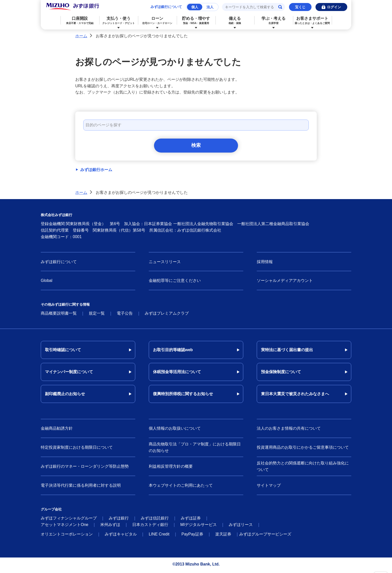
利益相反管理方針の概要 (171, 468)
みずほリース (241, 527)
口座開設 (80, 21)
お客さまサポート (312, 21)
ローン (157, 21)
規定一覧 (97, 315)
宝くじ (300, 7)
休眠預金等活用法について (177, 374)
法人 (210, 7)
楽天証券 (223, 536)
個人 (195, 7)
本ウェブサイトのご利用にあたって (181, 487)
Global (46, 282)
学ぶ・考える (274, 21)
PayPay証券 (192, 536)
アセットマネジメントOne (64, 527)
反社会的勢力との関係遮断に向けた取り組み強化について (303, 468)
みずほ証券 (191, 520)
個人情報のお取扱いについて (175, 430)
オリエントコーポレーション (67, 536)
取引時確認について (63, 352)
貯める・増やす (196, 21)
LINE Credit (159, 536)
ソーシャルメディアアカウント (285, 282)
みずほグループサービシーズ (265, 536)
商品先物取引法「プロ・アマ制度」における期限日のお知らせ (195, 449)
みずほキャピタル (121, 536)
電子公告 (125, 315)
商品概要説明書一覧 (59, 315)
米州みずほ (110, 527)
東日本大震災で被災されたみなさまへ (295, 396)
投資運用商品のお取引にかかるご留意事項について (303, 449)
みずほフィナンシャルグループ (69, 520)
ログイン (334, 7)
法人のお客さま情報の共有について (289, 430)
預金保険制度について (281, 374)
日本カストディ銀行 (150, 527)
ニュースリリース (165, 263)
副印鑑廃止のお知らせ (65, 396)
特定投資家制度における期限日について (77, 449)
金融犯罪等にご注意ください (175, 282)
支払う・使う (119, 21)
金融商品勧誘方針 (57, 430)
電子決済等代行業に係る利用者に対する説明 (81, 487)
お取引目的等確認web (173, 352)
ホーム (81, 36)
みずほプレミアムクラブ (167, 315)
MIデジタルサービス (198, 527)
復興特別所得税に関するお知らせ (183, 396)
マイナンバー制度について (69, 374)
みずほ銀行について (166, 7)
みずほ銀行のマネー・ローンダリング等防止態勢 (85, 468)
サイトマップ (269, 487)
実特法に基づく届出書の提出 (287, 352)
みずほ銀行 (119, 520)
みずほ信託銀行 (155, 520)
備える (235, 21)
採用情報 (265, 263)
